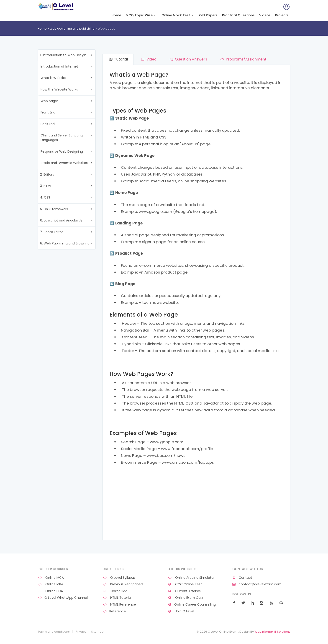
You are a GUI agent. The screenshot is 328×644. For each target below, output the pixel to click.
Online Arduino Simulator (191, 578)
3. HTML (46, 186)
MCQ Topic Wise (141, 15)
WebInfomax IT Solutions (272, 632)
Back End (48, 124)
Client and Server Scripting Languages (62, 138)
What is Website (53, 78)
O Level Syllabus (119, 578)
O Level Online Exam (56, 6)
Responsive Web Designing (62, 151)
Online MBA (50, 584)
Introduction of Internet (59, 66)
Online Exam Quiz (185, 598)
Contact (242, 578)
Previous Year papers (123, 584)
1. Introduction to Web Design (63, 55)
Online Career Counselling (192, 605)
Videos (265, 15)
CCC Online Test (185, 584)
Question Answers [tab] (188, 59)
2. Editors (47, 174)
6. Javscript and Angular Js (61, 220)
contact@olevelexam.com (257, 584)
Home (116, 15)
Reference (114, 611)
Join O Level (181, 611)
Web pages (50, 101)
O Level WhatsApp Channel (63, 598)
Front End (48, 112)
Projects (282, 15)
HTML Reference (119, 605)
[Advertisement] (196, 503)
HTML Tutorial (117, 598)
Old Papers (208, 15)
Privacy (81, 632)
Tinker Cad (115, 591)
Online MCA (51, 578)
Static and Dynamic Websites (64, 163)
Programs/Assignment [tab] (243, 59)
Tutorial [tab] (118, 59)
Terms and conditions (54, 632)
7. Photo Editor (51, 232)
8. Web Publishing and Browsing (65, 243)
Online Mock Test (178, 15)
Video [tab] (148, 59)
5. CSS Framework (54, 209)
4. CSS (45, 197)
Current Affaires (184, 591)
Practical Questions (238, 15)
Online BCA (50, 591)
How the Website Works (59, 89)
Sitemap (97, 632)
